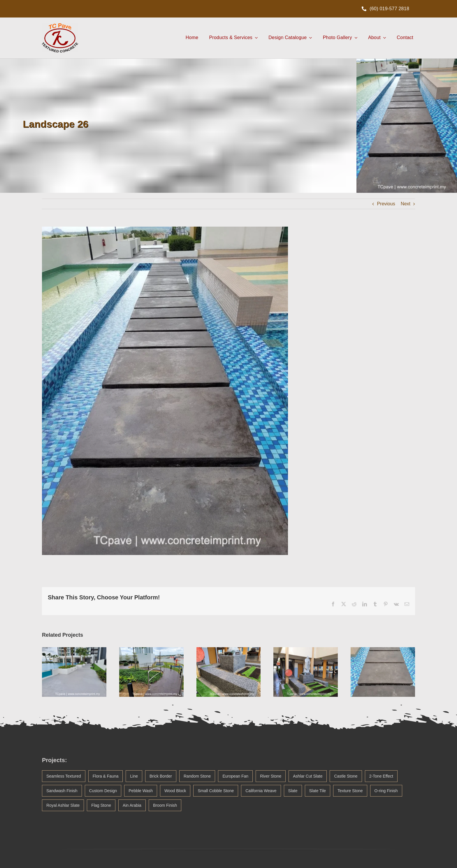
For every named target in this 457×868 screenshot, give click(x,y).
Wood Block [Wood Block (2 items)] (175, 791)
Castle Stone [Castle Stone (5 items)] (346, 776)
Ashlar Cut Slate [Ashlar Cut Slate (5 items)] (308, 776)
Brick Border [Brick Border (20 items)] (161, 776)
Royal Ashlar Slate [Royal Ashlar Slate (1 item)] (63, 805)
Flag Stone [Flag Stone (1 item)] (101, 805)
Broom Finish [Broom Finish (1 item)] (165, 805)
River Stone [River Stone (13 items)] (271, 776)
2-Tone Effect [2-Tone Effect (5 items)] (381, 776)
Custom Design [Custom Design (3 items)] (103, 791)
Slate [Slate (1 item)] (293, 791)
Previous (386, 204)
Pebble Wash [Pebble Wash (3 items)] (141, 791)
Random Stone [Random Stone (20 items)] (197, 776)
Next (406, 204)
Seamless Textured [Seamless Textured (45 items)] (64, 776)
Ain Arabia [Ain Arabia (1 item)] (132, 805)
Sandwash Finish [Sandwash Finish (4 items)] (62, 791)
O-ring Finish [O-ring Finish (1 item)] (386, 791)
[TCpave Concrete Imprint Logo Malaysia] (60, 26)
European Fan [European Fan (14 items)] (235, 776)
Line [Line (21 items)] (134, 776)
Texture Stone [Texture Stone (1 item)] (350, 791)
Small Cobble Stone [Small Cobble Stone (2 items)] (216, 791)
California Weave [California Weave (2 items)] (261, 791)
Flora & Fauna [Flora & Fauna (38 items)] (106, 776)
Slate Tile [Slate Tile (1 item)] (318, 791)
